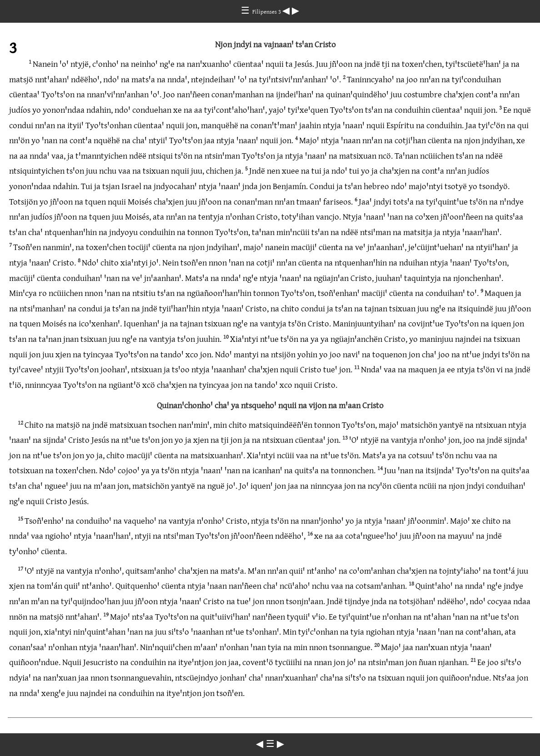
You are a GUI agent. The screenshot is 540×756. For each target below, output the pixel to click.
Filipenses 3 (267, 11)
